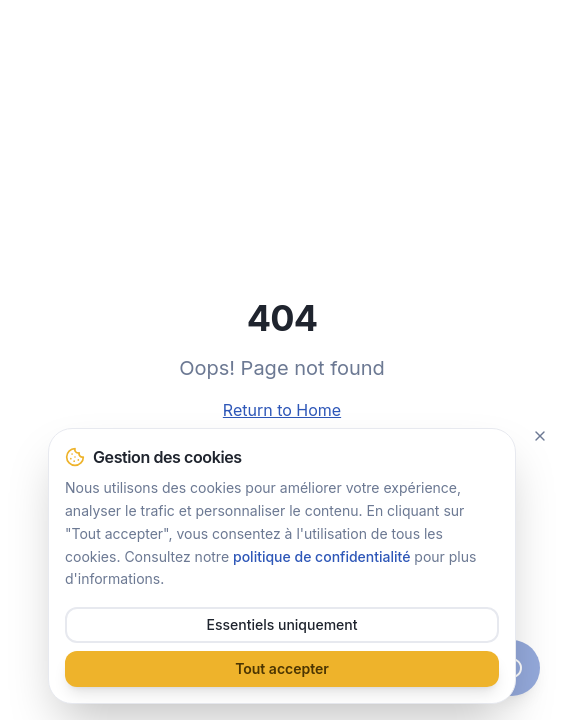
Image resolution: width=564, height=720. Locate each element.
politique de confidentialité (321, 556)
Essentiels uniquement (282, 624)
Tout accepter (282, 668)
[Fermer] (540, 436)
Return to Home (282, 410)
